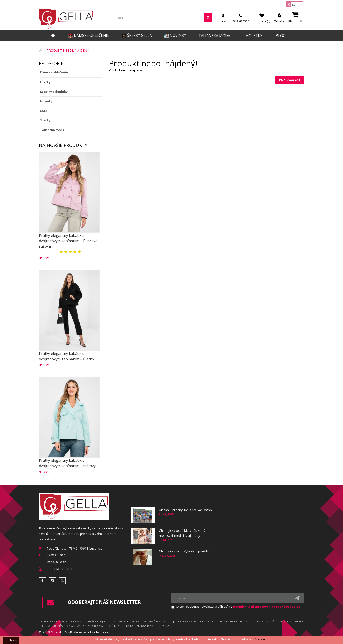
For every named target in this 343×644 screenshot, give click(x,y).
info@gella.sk (56, 562)
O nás (259, 622)
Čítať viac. (260, 639)
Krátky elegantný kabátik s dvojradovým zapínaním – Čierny (66, 356)
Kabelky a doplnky (54, 92)
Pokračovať (290, 80)
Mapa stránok (75, 626)
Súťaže (271, 622)
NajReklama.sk (76, 632)
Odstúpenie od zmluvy (125, 622)
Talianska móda (52, 130)
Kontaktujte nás (52, 626)
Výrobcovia (95, 626)
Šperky (45, 120)
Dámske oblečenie (54, 72)
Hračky (45, 82)
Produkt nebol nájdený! (68, 50)
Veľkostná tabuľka (291, 622)
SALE (44, 111)
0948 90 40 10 (57, 555)
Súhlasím (11, 640)
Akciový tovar (146, 626)
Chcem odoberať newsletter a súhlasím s (238, 607)
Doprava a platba (186, 622)
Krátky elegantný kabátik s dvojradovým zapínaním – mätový (67, 463)
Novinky (46, 101)
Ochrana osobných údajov (89, 622)
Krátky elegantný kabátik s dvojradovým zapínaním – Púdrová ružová (68, 241)
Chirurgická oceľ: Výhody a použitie (184, 551)
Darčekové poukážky (120, 626)
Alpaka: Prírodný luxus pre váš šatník (186, 510)
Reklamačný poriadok (157, 622)
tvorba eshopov (102, 632)
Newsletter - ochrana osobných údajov (226, 622)
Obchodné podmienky (53, 622)
